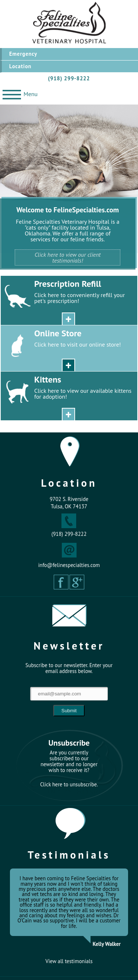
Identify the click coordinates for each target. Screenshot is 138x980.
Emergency (23, 54)
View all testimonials (69, 961)
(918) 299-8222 (69, 78)
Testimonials (69, 855)
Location (20, 66)
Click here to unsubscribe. (69, 785)
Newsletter (69, 646)
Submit (69, 711)
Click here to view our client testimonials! (68, 257)
